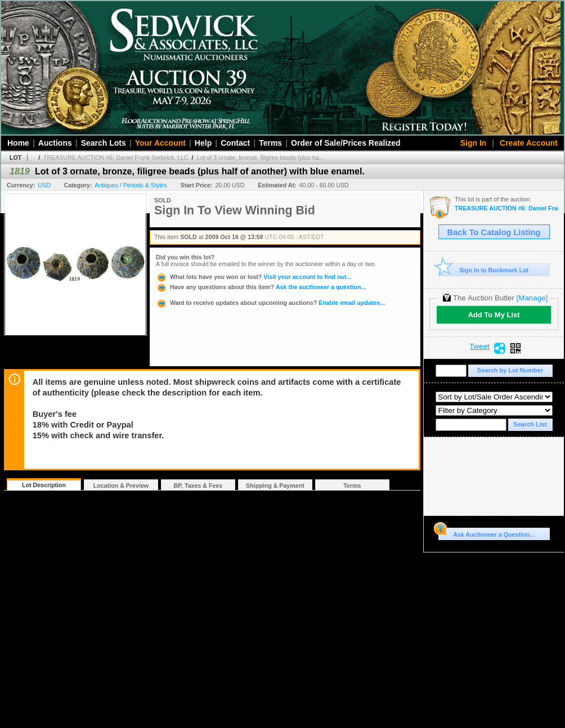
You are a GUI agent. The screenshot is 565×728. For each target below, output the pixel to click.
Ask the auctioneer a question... (261, 287)
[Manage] (532, 298)
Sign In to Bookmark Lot (484, 270)
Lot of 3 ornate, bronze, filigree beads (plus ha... (261, 158)
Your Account (160, 143)
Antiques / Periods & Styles (131, 185)
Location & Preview (121, 486)
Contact (235, 143)
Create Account (529, 143)
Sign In (474, 143)
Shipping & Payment (275, 486)
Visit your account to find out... (254, 277)
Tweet (479, 347)
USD (44, 185)
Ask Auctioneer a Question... (486, 533)
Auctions (55, 143)
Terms (270, 143)
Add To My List (494, 315)
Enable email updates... (270, 303)
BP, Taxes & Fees (198, 486)
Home (18, 143)
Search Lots (104, 143)
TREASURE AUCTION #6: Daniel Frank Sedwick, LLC (116, 158)
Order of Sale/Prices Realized (346, 143)
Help (203, 143)
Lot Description (44, 485)
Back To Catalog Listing (494, 232)
